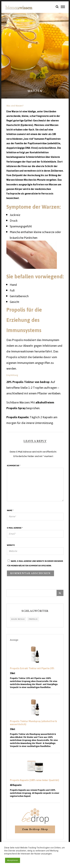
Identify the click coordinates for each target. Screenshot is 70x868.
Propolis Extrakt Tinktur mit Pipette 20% (32, 669)
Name (10, 510)
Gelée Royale (18, 619)
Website (11, 545)
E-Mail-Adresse (15, 528)
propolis (33, 619)
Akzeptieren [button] (13, 860)
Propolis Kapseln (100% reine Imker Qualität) (34, 780)
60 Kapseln (16, 785)
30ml (13, 673)
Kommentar (14, 466)
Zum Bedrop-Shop (35, 829)
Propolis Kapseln (17, 417)
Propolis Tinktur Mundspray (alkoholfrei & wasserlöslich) (33, 723)
